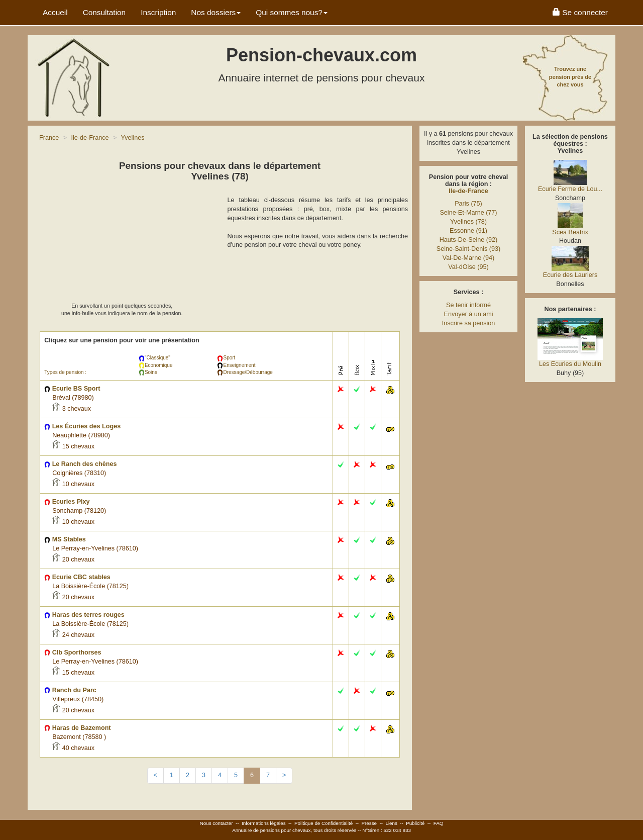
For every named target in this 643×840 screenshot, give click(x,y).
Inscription (158, 12)
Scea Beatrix (570, 232)
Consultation (104, 12)
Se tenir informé (468, 305)
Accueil (55, 12)
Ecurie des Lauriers (570, 275)
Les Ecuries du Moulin (570, 364)
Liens (391, 823)
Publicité (415, 823)
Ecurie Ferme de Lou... (570, 189)
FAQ (439, 823)
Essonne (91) (468, 231)
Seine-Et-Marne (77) (468, 213)
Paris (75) (468, 204)
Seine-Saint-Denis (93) (468, 249)
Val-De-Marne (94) (468, 258)
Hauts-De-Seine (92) (469, 240)
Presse (369, 823)
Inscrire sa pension (469, 323)
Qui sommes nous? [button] (292, 12)
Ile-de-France (468, 191)
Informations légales (264, 823)
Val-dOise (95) (468, 267)
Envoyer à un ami (468, 314)
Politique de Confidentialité (324, 823)
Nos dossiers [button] (216, 12)
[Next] (284, 776)
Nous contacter (217, 823)
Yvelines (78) (468, 222)
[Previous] (155, 776)
